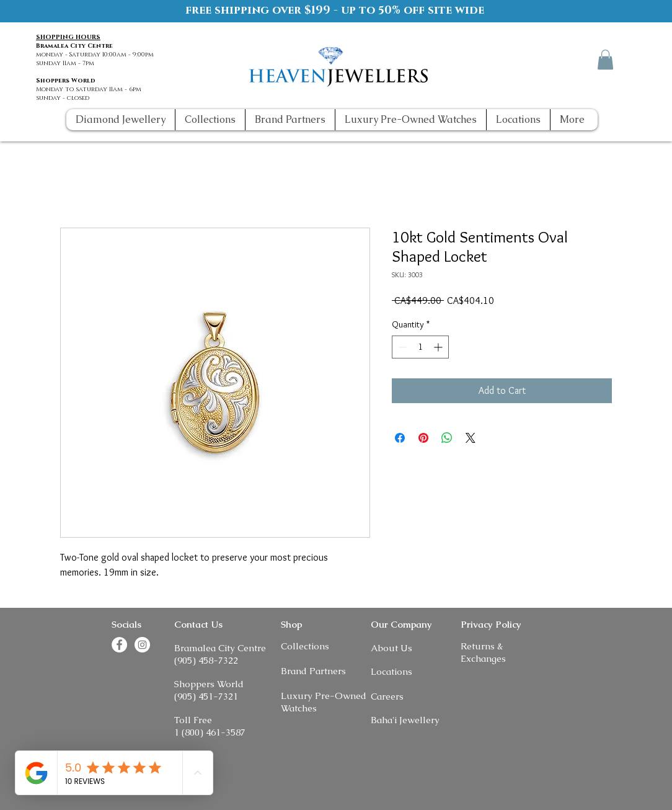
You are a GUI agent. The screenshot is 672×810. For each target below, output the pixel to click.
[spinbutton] (420, 347)
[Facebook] (559, 59)
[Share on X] (471, 438)
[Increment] (439, 347)
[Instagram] (582, 59)
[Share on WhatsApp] (447, 438)
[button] (605, 60)
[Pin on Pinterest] (423, 438)
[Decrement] (401, 347)
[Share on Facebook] (400, 438)
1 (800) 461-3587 (210, 732)
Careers (387, 696)
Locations (391, 671)
